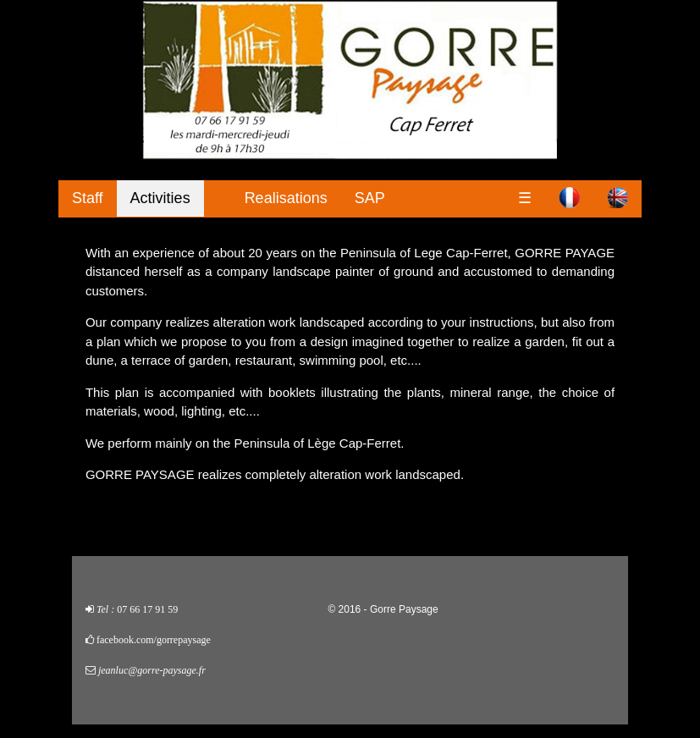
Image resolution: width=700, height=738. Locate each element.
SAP (370, 198)
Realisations (286, 198)
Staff (88, 198)
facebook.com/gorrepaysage (154, 640)
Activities (160, 198)
